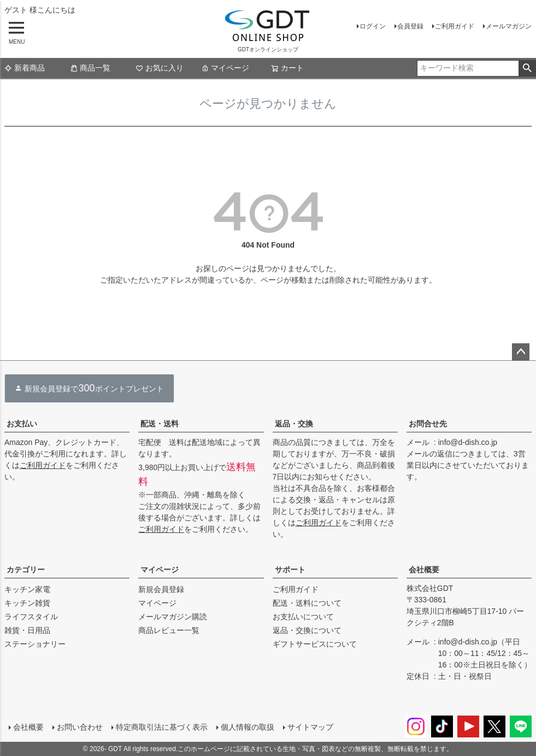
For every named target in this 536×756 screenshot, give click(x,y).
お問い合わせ (80, 727)
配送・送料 (160, 424)
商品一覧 (90, 68)
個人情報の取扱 (248, 727)
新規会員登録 (161, 589)
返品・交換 (294, 424)
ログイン (373, 26)
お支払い (22, 424)
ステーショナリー (35, 644)
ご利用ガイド (455, 26)
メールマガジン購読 (173, 617)
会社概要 (424, 570)
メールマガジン (509, 26)
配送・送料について (307, 603)
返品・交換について (307, 630)
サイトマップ (310, 727)
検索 (527, 68)
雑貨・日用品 (27, 630)
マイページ (225, 68)
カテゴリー (26, 570)
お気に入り (160, 68)
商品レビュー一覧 (169, 630)
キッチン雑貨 (27, 603)
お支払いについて (303, 617)
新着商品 (25, 68)
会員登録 (410, 26)
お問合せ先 (428, 424)
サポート (290, 570)
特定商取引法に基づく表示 (162, 727)
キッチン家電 (27, 589)
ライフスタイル (31, 617)
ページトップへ (521, 352)
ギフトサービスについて (315, 644)
